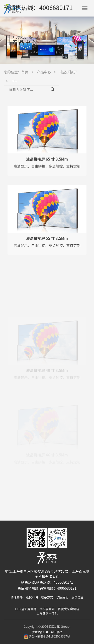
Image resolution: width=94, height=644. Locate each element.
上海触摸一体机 (47, 613)
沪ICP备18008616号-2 (47, 632)
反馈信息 (77, 597)
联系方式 (47, 597)
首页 (25, 72)
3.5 (14, 81)
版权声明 (32, 597)
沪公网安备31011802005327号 (47, 636)
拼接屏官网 (47, 609)
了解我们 (62, 597)
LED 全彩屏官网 (26, 609)
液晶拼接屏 (68, 72)
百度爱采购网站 (68, 609)
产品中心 (44, 72)
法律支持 (17, 597)
